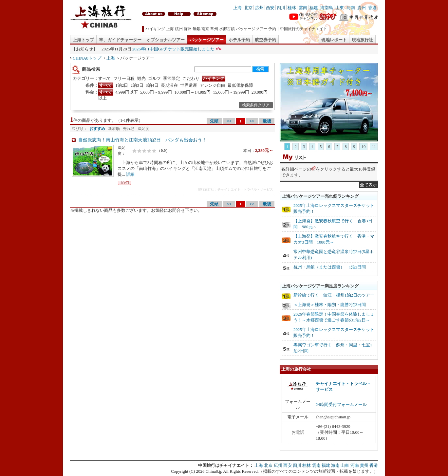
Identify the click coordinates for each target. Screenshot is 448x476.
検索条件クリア (256, 105)
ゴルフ (154, 78)
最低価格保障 (240, 85)
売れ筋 (129, 129)
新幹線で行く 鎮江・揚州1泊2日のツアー (334, 295)
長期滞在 (169, 85)
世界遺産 (189, 85)
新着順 (114, 129)
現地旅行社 (362, 40)
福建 (314, 8)
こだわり (191, 78)
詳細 (130, 174)
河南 (351, 8)
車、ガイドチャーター (120, 40)
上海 (237, 8)
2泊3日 (137, 85)
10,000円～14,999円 (193, 92)
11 (374, 146)
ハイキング (214, 78)
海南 (335, 465)
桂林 (292, 8)
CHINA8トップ (87, 58)
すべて (105, 78)
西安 (270, 8)
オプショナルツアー (166, 40)
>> (252, 121)
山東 (340, 8)
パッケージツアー (207, 40)
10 (363, 146)
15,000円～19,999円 (231, 92)
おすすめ (97, 129)
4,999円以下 (126, 92)
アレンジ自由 (213, 85)
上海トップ (83, 40)
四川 (281, 8)
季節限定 (172, 78)
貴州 (362, 8)
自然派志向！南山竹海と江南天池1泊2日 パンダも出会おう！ (142, 140)
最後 (267, 121)
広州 (259, 8)
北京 (248, 8)
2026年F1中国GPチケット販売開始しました (173, 49)
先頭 (214, 121)
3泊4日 (152, 85)
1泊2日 (122, 85)
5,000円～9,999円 (156, 92)
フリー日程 (124, 78)
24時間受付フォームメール (341, 404)
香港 (372, 8)
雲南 (303, 8)
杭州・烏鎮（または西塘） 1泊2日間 (330, 267)
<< (229, 121)
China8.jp (214, 471)
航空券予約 (265, 40)
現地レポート (334, 40)
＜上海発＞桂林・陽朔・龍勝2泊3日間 (330, 305)
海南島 (327, 8)
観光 (141, 78)
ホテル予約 (239, 40)
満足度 (143, 129)
